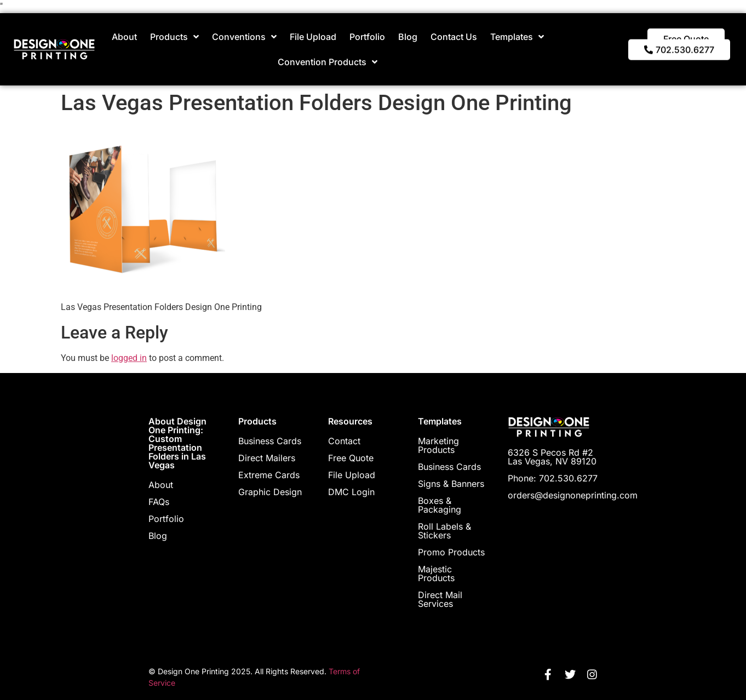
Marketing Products (438, 445)
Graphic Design (270, 492)
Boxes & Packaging (440, 505)
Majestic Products (436, 573)
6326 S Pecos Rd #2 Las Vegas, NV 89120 (552, 457)
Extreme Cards (269, 475)
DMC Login (351, 492)
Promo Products (451, 552)
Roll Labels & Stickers (444, 531)
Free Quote (351, 458)
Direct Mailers (267, 458)
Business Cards (270, 441)
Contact (344, 441)
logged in (129, 358)
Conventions (244, 37)
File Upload (313, 37)
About (124, 37)
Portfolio (367, 37)
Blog (408, 37)
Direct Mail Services (440, 599)
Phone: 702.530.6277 (553, 478)
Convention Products (328, 62)
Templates (517, 37)
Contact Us (454, 37)
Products (174, 37)
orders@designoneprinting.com (573, 495)
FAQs (159, 502)
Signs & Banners (451, 484)
